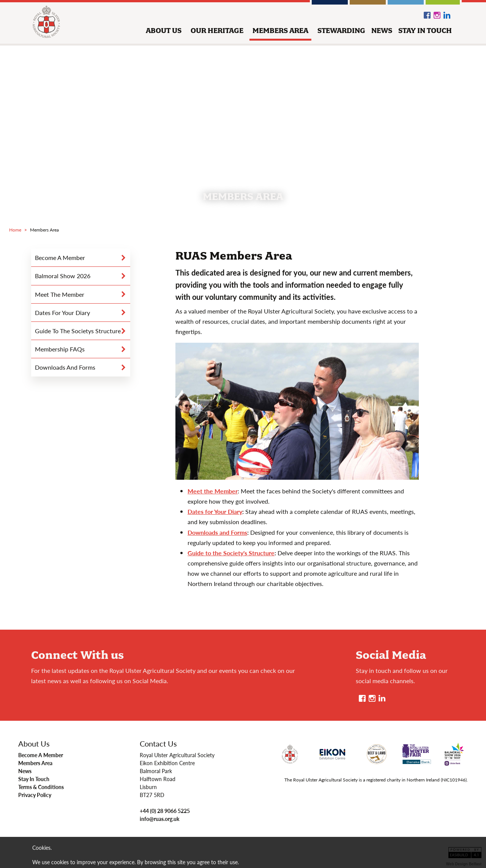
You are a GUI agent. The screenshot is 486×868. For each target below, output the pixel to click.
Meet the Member (60, 294)
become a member (60, 258)
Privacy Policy (35, 795)
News (25, 771)
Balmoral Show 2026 (63, 276)
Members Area (35, 763)
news (382, 31)
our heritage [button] (217, 31)
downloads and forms (65, 367)
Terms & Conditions (41, 787)
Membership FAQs (60, 349)
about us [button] (164, 31)
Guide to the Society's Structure (231, 553)
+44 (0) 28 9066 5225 (165, 811)
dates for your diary (62, 313)
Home (15, 230)
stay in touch (425, 31)
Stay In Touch (34, 779)
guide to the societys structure (78, 331)
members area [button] (280, 31)
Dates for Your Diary (215, 511)
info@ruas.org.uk (159, 819)
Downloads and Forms (217, 532)
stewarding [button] (341, 31)
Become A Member (41, 755)
